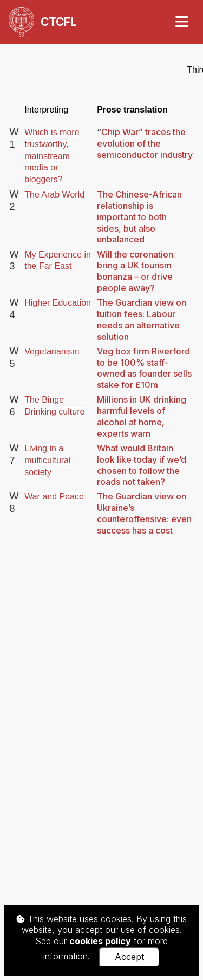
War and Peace (54, 496)
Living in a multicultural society (47, 460)
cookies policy (100, 941)
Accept (129, 957)
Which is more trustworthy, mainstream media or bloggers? (52, 156)
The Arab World (54, 195)
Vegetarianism (52, 351)
